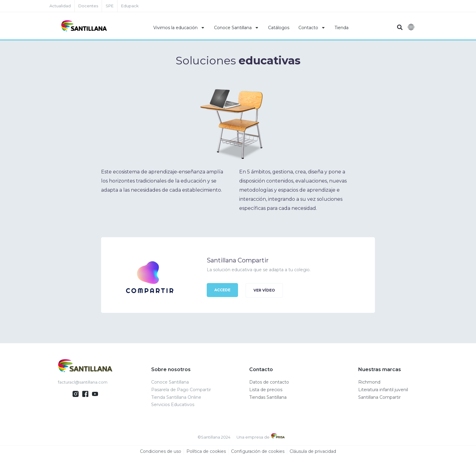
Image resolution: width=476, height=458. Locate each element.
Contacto (312, 28)
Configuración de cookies (258, 452)
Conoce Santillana (236, 28)
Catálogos (279, 28)
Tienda (342, 28)
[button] (400, 27)
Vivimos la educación (179, 28)
